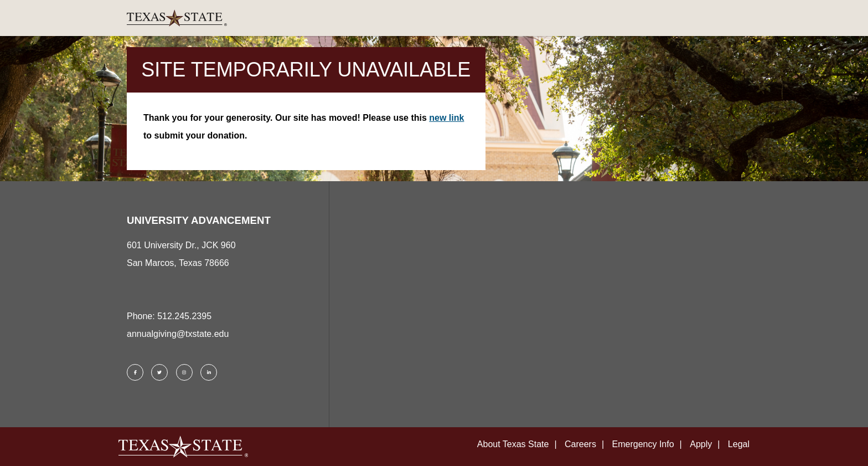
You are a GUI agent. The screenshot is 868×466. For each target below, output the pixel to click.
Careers (580, 444)
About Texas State (513, 444)
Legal (739, 444)
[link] (434, 18)
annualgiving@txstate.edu (178, 334)
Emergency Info (643, 444)
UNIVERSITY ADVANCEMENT (199, 220)
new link (446, 118)
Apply (701, 444)
